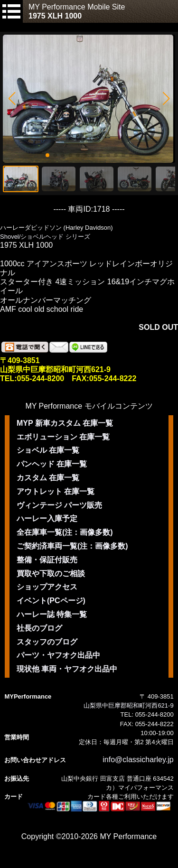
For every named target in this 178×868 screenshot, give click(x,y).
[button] (12, 99)
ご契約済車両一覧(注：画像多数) (72, 546)
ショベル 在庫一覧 (48, 450)
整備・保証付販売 (47, 560)
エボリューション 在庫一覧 (63, 437)
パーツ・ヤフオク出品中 (58, 655)
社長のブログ (39, 628)
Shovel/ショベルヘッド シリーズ (45, 237)
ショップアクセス (47, 587)
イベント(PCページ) (51, 601)
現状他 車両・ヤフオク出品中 (67, 669)
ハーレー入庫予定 (47, 518)
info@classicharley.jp (138, 760)
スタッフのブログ (47, 642)
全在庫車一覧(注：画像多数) (65, 532)
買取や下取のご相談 (51, 574)
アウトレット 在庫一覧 (56, 491)
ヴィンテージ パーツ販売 (59, 505)
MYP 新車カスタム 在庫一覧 (65, 423)
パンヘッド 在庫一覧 (52, 464)
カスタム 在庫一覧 (48, 478)
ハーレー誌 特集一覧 (52, 614)
